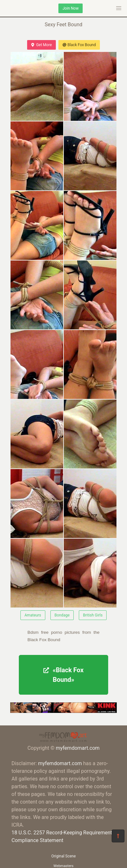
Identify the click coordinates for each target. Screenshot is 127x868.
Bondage (62, 615)
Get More (41, 45)
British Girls (93, 615)
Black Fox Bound (79, 45)
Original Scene (64, 856)
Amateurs (33, 615)
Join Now (71, 8)
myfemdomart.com (78, 748)
